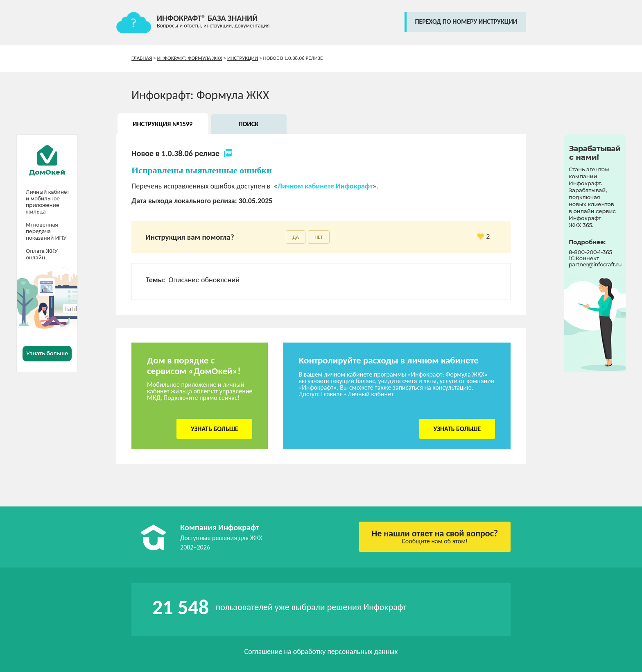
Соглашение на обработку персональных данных (321, 652)
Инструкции (243, 58)
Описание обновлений (204, 280)
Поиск (248, 124)
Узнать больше (215, 429)
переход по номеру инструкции (466, 22)
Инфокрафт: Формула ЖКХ (190, 58)
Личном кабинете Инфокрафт (325, 186)
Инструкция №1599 (163, 124)
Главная (142, 58)
